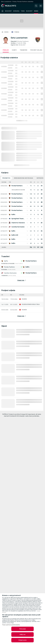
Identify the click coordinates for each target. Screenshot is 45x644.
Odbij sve (22, 634)
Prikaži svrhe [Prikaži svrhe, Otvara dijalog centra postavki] (22, 640)
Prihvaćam (22, 629)
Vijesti (14, 50)
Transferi (24, 50)
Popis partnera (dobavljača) (11, 625)
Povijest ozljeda (37, 50)
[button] (36, 6)
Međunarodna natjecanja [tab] (23, 178)
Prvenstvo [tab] (6, 178)
